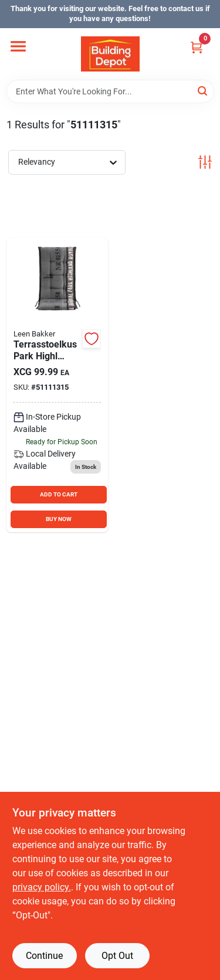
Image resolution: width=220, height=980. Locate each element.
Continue (44, 956)
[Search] (203, 91)
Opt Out (117, 956)
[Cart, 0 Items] (197, 47)
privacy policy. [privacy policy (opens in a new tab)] (42, 887)
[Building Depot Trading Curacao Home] (110, 54)
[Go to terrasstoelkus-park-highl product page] (57, 385)
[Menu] (18, 46)
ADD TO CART (59, 494)
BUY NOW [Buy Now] (59, 519)
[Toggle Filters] (205, 162)
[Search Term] (110, 91)
